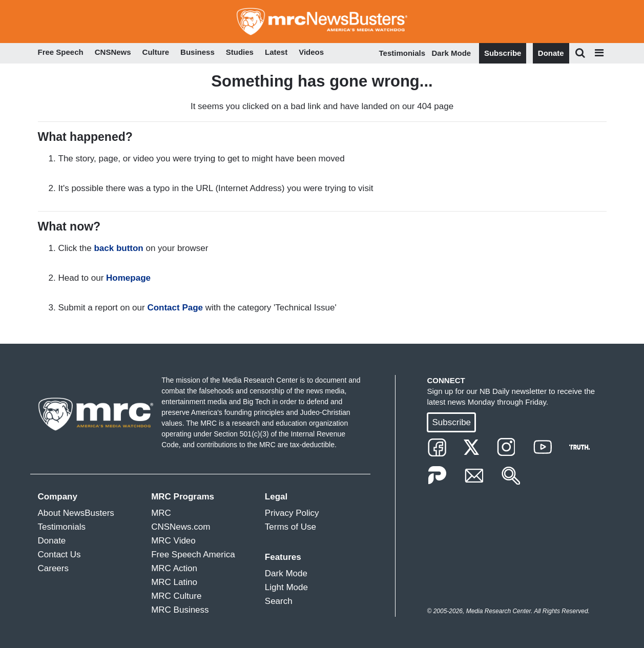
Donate (551, 53)
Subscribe (503, 53)
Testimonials (402, 53)
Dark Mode (452, 53)
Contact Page (175, 308)
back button (118, 248)
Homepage (128, 278)
